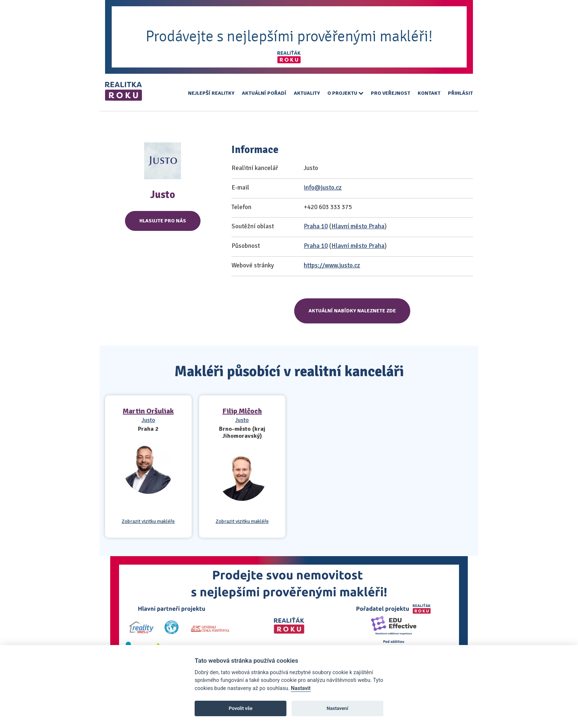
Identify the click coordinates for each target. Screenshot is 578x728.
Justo (148, 420)
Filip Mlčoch (242, 411)
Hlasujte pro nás (163, 221)
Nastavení (337, 708)
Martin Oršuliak (148, 411)
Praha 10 (316, 226)
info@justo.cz (323, 188)
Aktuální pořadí (264, 93)
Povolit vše (241, 708)
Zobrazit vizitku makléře (148, 521)
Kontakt (429, 93)
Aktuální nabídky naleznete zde (352, 311)
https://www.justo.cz (332, 265)
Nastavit (301, 688)
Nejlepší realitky (211, 93)
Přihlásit (460, 93)
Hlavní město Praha (358, 226)
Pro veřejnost (391, 93)
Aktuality (307, 93)
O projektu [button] (345, 93)
